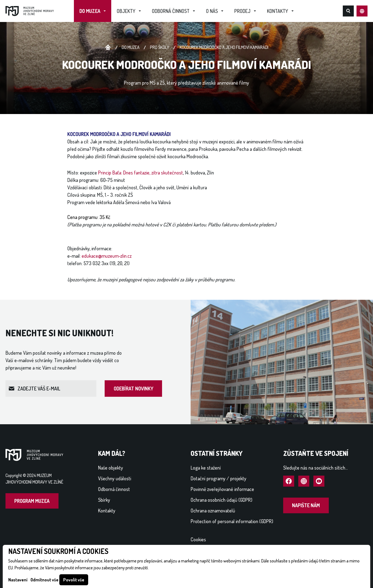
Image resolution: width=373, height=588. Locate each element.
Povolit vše (74, 580)
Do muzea (90, 11)
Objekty (126, 11)
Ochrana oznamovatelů (213, 511)
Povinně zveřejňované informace (222, 489)
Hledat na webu (348, 11)
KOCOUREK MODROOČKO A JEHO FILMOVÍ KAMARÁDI (224, 47)
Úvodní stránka (108, 48)
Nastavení (18, 580)
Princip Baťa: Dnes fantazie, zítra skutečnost (140, 173)
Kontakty (278, 11)
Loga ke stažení (206, 468)
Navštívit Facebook (289, 481)
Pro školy (160, 47)
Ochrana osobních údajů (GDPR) (222, 500)
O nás (212, 11)
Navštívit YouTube (319, 481)
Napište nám (306, 505)
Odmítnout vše (44, 580)
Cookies (198, 539)
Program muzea (32, 501)
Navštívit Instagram (304, 481)
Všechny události (115, 478)
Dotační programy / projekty (218, 478)
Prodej (242, 11)
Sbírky (104, 500)
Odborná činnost (171, 11)
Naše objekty (111, 468)
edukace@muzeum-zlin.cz (107, 256)
